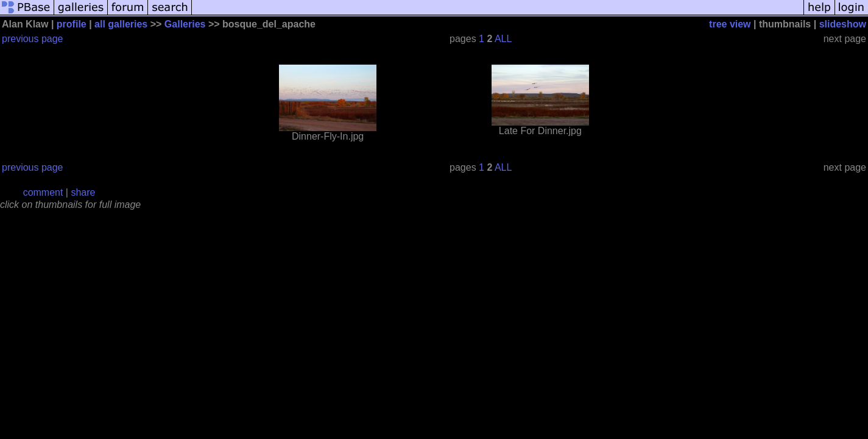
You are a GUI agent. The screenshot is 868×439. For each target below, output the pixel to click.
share (83, 192)
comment (43, 192)
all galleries (121, 24)
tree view (730, 24)
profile (72, 24)
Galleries (185, 24)
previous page (33, 39)
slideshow (843, 24)
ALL (503, 39)
